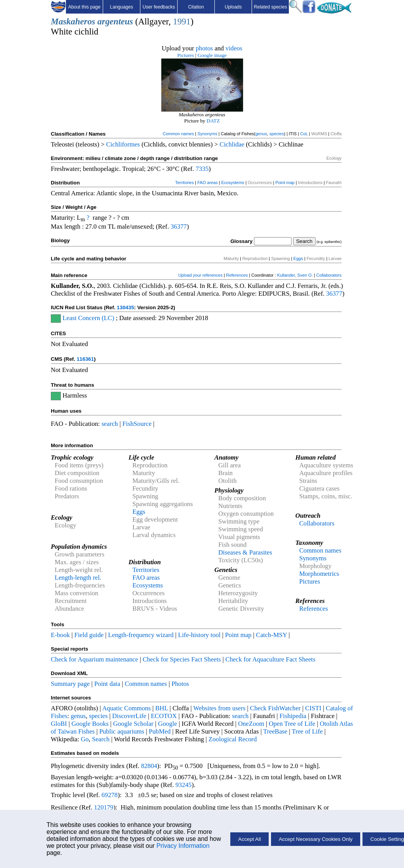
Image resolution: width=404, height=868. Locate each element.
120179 (104, 807)
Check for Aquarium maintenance (94, 659)
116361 (85, 359)
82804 (149, 766)
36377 (179, 226)
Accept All (249, 839)
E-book (60, 635)
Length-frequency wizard (141, 635)
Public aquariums (122, 731)
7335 (202, 169)
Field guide (89, 635)
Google (168, 724)
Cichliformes (123, 144)
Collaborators (329, 275)
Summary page (70, 684)
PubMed (160, 731)
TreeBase (275, 731)
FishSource (137, 424)
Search (101, 739)
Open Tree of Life (292, 724)
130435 (125, 307)
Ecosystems (233, 183)
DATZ (213, 121)
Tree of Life (307, 731)
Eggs (298, 258)
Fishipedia (293, 716)
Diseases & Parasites (245, 552)
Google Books (90, 724)
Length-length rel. (78, 578)
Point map (285, 183)
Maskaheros (73, 22)
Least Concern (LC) (88, 318)
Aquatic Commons (126, 708)
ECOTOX (164, 716)
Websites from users (220, 708)
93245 (184, 785)
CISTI (313, 708)
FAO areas (208, 183)
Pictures (186, 55)
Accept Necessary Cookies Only (316, 839)
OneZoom (251, 724)
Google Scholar (133, 724)
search (110, 424)
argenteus (115, 22)
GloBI (59, 724)
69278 (110, 795)
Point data (107, 684)
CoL (304, 134)
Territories (185, 183)
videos (234, 48)
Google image (212, 55)
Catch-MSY (271, 635)
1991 (182, 22)
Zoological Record (233, 739)
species (277, 134)
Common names (178, 134)
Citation (196, 7)
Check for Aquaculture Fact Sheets (270, 659)
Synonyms (207, 134)
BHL (162, 708)
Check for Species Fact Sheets (182, 659)
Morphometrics (319, 574)
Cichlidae (232, 144)
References (237, 275)
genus (261, 134)
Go (85, 739)
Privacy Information (183, 846)
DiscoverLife (129, 716)
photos (204, 48)
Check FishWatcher (275, 708)
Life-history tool (199, 635)
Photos (180, 684)
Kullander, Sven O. (295, 275)
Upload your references (200, 275)
